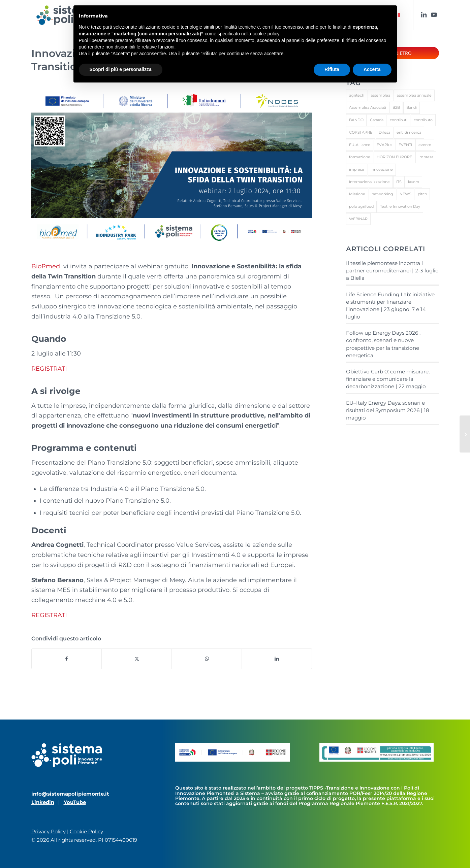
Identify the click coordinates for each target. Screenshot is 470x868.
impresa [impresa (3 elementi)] (426, 157)
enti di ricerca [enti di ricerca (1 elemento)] (409, 132)
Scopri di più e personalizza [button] (121, 69)
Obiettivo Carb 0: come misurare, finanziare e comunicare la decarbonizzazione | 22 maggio (388, 379)
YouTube (75, 802)
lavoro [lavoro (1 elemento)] (414, 182)
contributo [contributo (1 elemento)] (423, 120)
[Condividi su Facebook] (67, 659)
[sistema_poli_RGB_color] (65, 15)
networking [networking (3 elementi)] (382, 194)
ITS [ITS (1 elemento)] (399, 182)
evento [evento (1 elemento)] (425, 145)
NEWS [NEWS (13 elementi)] (405, 194)
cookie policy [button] (266, 34)
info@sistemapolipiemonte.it (70, 794)
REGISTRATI (49, 369)
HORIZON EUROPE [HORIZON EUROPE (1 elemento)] (394, 157)
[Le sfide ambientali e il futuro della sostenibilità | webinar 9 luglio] (465, 434)
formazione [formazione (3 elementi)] (360, 157)
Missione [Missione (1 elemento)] (357, 194)
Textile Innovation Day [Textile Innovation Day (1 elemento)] (400, 206)
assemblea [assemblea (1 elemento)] (380, 95)
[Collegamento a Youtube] (434, 15)
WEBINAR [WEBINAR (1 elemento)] (358, 219)
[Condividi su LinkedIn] (277, 659)
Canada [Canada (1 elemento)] (377, 120)
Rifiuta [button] (332, 69)
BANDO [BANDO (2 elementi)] (356, 120)
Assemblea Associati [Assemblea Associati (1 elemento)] (368, 107)
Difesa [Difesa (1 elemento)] (384, 132)
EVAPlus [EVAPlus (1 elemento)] (384, 145)
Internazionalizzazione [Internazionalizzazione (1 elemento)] (369, 182)
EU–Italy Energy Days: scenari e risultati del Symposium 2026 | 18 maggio (388, 410)
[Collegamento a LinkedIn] (424, 15)
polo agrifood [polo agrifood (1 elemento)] (361, 206)
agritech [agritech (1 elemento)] (357, 95)
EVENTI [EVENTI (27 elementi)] (405, 145)
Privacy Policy (49, 831)
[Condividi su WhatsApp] (207, 659)
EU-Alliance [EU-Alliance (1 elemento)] (360, 145)
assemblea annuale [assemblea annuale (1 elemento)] (414, 95)
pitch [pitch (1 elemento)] (422, 194)
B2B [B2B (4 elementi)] (396, 107)
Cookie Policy (86, 831)
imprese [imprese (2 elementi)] (357, 169)
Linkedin (43, 802)
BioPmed (46, 266)
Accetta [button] (372, 69)
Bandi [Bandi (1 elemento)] (412, 107)
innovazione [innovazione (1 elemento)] (382, 169)
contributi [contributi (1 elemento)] (399, 120)
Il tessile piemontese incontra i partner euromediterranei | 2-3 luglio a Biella (392, 271)
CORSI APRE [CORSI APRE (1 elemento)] (361, 132)
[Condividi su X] (137, 659)
